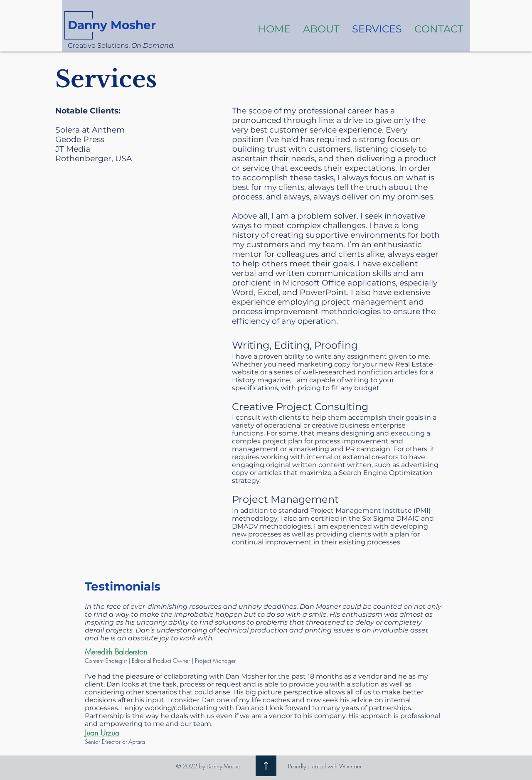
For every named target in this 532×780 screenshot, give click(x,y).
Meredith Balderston (116, 652)
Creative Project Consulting (300, 407)
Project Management (285, 499)
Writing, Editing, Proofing (295, 345)
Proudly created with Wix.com (325, 766)
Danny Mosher (112, 25)
